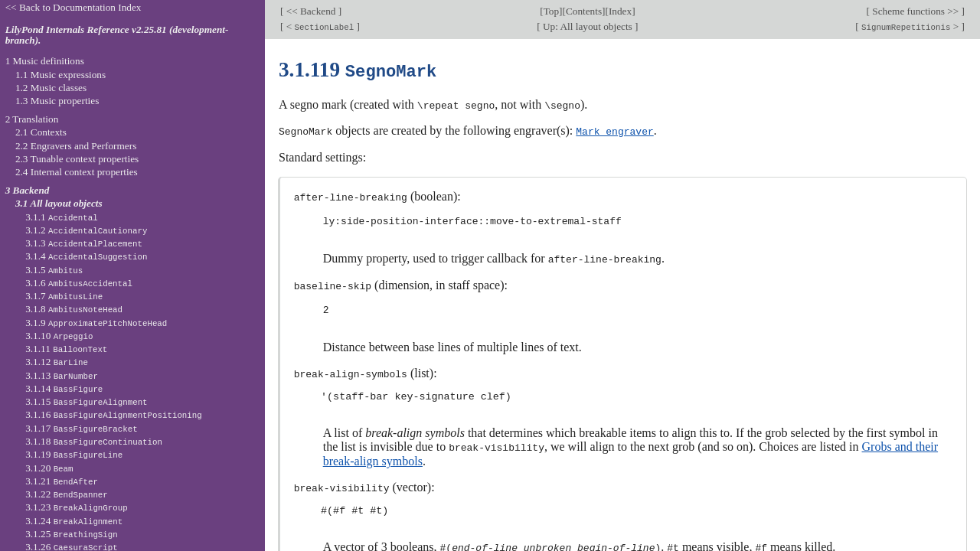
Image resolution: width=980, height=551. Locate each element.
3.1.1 (62, 217)
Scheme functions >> (916, 11)
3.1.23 (77, 507)
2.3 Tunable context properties (77, 159)
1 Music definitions (45, 61)
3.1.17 (81, 428)
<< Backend (310, 11)
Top (551, 11)
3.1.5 (54, 270)
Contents (584, 11)
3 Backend (28, 190)
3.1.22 (67, 494)
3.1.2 (86, 230)
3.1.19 (74, 454)
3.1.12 (57, 362)
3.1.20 (49, 468)
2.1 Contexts (41, 132)
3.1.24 (74, 521)
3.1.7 (64, 296)
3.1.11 (66, 349)
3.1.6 (79, 283)
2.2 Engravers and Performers (76, 146)
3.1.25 (72, 534)
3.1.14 (64, 388)
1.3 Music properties (57, 101)
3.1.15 (86, 401)
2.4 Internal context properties (77, 172)
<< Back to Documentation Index (73, 7)
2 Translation (32, 119)
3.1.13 (62, 375)
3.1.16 (114, 414)
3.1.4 (86, 256)
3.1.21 (62, 481)
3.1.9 (96, 323)
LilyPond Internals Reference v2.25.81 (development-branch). (117, 35)
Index (620, 11)
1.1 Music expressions (60, 75)
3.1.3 (84, 243)
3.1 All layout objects (59, 203)
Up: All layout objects (588, 26)
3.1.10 (59, 336)
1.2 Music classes (51, 88)
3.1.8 (74, 309)
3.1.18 (94, 441)
